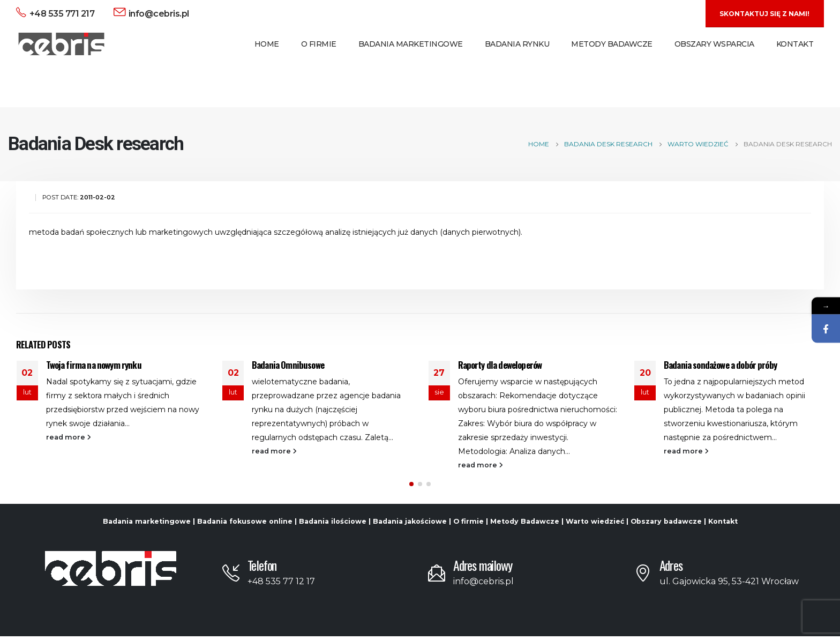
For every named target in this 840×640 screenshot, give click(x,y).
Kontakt (795, 44)
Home (267, 44)
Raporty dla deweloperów (500, 365)
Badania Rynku (517, 44)
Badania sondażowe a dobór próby (720, 365)
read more (69, 437)
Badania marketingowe (147, 525)
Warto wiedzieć (595, 525)
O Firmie (319, 44)
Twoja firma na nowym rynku (94, 365)
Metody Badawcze (612, 44)
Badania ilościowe (333, 525)
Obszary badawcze (666, 525)
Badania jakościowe (410, 525)
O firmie (468, 525)
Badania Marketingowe (411, 44)
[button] (411, 488)
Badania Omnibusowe (288, 365)
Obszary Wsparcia (714, 44)
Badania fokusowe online (245, 525)
